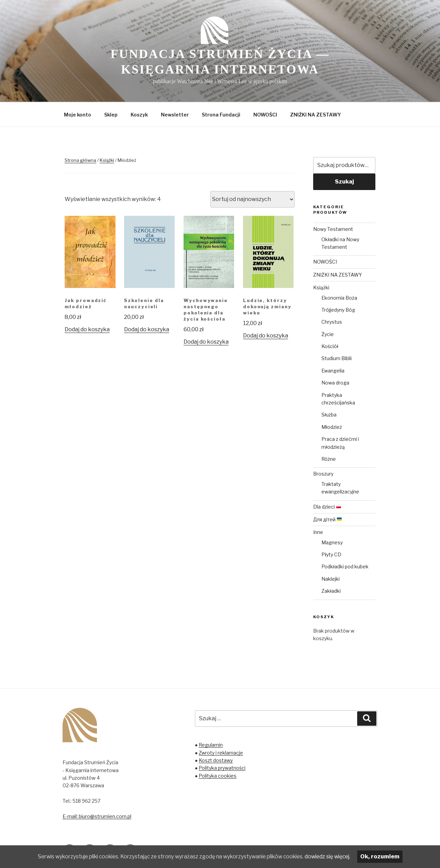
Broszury (323, 474)
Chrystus (332, 322)
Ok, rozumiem (390, 856)
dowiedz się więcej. (337, 856)
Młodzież (332, 427)
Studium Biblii (337, 358)
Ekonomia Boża (339, 298)
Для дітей (327, 519)
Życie (328, 334)
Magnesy (332, 542)
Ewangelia (333, 371)
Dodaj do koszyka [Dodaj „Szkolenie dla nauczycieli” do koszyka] (147, 329)
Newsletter (175, 115)
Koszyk (139, 115)
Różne (329, 459)
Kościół (330, 346)
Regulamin (211, 745)
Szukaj (344, 182)
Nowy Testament (333, 229)
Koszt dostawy (216, 760)
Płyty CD (331, 554)
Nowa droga (335, 383)
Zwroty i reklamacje (221, 753)
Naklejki (331, 579)
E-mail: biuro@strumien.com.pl (97, 816)
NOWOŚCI (265, 115)
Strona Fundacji (221, 115)
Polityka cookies (218, 776)
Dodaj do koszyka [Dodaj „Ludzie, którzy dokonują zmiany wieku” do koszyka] (266, 336)
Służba (329, 415)
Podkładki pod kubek (345, 566)
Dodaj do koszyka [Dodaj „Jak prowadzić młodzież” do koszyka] (87, 329)
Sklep (111, 115)
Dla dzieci (327, 507)
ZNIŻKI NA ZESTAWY (316, 115)
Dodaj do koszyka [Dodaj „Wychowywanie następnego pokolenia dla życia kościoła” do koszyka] (206, 342)
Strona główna (80, 160)
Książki (107, 160)
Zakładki (331, 591)
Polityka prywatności (222, 768)
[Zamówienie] (252, 199)
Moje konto (78, 115)
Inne (318, 532)
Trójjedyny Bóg (338, 310)
